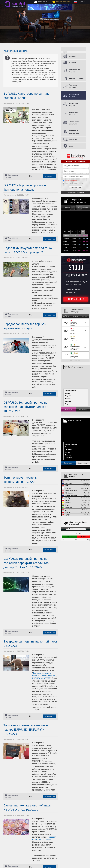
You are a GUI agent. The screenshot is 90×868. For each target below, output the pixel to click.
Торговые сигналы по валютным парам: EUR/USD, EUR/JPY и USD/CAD (45, 676)
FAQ (71, 146)
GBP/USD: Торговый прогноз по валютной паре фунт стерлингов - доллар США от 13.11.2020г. (27, 563)
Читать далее (50, 176)
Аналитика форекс (73, 113)
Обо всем (73, 139)
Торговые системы (73, 86)
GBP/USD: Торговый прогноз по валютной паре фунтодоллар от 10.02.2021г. (26, 407)
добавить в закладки (63, 2)
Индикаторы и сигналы (75, 95)
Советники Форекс (73, 104)
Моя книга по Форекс (74, 70)
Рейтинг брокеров (76, 78)
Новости (73, 56)
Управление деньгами (74, 123)
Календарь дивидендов (74, 132)
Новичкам (73, 63)
